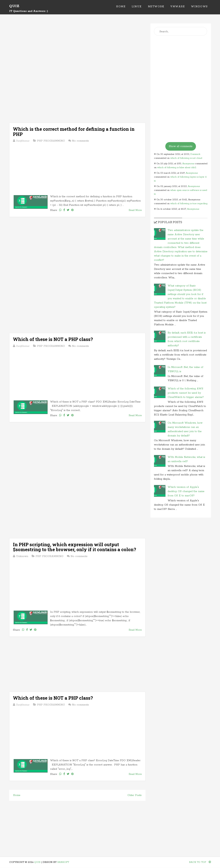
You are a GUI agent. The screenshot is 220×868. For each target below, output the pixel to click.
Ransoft (63, 862)
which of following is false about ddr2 (177, 168)
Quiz (14, 6)
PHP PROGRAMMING (51, 141)
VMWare (178, 7)
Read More (135, 210)
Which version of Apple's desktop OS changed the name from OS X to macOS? (186, 491)
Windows (199, 7)
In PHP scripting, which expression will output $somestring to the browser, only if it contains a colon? (75, 547)
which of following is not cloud (186, 158)
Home (121, 7)
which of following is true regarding (189, 204)
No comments (80, 141)
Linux (137, 7)
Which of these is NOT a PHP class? (53, 339)
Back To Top (200, 862)
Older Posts (135, 795)
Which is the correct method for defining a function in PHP (74, 132)
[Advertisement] (77, 48)
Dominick (195, 154)
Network (156, 7)
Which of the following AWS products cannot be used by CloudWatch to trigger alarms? (186, 393)
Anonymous (188, 164)
